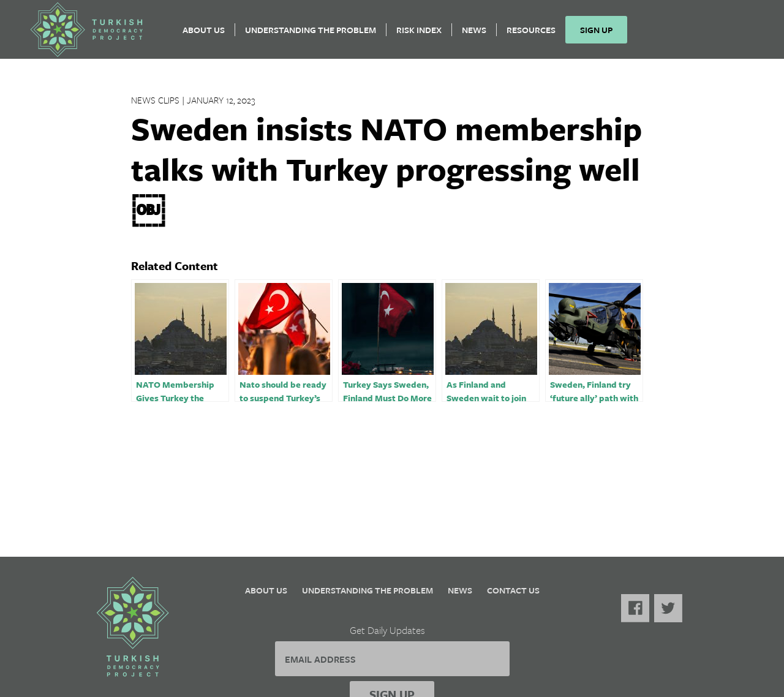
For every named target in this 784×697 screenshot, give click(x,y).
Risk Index (419, 34)
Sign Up (596, 34)
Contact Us (513, 590)
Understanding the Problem (311, 34)
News (474, 34)
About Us (204, 34)
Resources (531, 34)
